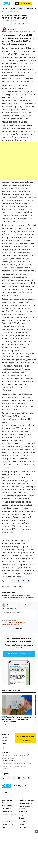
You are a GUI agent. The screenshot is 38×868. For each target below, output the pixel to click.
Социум (21, 815)
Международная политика (7, 801)
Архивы (4, 737)
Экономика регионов (9, 815)
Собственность (24, 827)
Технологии (6, 821)
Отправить (19, 629)
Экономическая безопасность (24, 807)
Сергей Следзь (9, 724)
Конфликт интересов (26, 803)
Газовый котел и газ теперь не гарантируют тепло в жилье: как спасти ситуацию (16, 719)
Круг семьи (22, 821)
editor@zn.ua (6, 769)
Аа (17, 3)
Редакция (5, 744)
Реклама (5, 740)
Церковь (4, 827)
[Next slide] (35, 9)
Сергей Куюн (12, 30)
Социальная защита (26, 797)
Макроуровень (7, 805)
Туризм (21, 824)
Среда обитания (7, 824)
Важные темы (7, 9)
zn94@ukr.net (27, 763)
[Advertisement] (19, 161)
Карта (4, 747)
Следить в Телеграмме (19, 654)
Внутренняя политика (9, 797)
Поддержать (26, 3)
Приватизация (7, 812)
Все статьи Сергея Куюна (12, 586)
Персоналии (23, 812)
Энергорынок (6, 809)
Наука (4, 818)
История (22, 818)
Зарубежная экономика (27, 800)
